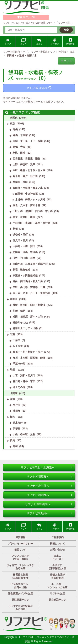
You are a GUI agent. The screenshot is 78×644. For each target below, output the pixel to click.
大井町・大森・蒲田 (24, 246)
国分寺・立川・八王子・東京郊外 (31, 293)
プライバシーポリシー (20, 544)
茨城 (12, 399)
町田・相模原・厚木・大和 (28, 317)
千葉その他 (19, 364)
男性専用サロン (20, 600)
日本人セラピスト (57, 558)
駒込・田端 (19, 153)
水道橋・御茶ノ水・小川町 (30, 200)
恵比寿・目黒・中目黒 (25, 252)
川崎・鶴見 (19, 311)
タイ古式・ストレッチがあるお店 (20, 567)
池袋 (15, 129)
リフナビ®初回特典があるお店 (20, 608)
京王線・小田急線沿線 (25, 276)
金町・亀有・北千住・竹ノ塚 (29, 170)
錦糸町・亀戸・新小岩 (25, 176)
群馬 (12, 440)
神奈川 (14, 299)
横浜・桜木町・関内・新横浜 (29, 305)
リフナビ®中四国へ (49, 504)
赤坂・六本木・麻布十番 (26, 205)
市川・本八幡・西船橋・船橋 (29, 358)
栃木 (12, 417)
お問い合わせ (57, 550)
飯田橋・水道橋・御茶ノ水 (28, 188)
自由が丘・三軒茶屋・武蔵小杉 (30, 264)
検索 (66, 30)
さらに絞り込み (39, 88)
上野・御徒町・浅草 (24, 164)
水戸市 (16, 405)
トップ (8, 42)
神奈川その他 (20, 323)
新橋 (15, 229)
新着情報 (70, 42)
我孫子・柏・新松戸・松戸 (28, 352)
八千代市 (18, 346)
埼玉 (12, 370)
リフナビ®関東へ (49, 477)
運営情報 (20, 537)
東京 (12, 124)
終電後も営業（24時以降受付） (20, 576)
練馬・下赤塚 (20, 135)
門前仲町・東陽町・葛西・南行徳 (31, 223)
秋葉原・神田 (20, 182)
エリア (24, 42)
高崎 (15, 446)
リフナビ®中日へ (49, 486)
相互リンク (20, 550)
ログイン (66, 61)
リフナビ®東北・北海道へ (46, 467)
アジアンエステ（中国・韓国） (20, 558)
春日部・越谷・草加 (24, 381)
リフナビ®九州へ (49, 513)
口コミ (39, 42)
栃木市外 (18, 423)
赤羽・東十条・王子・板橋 (28, 141)
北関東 (14, 393)
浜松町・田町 (20, 235)
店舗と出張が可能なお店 (57, 576)
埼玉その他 (19, 387)
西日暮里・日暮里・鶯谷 (26, 159)
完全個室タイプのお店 (20, 593)
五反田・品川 (20, 240)
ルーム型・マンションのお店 (57, 586)
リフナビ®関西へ (49, 495)
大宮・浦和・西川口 (24, 376)
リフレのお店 (57, 593)
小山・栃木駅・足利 (24, 434)
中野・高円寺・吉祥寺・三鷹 (29, 287)
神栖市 (16, 411)
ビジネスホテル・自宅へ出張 (20, 586)
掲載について (57, 544)
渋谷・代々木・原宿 (24, 258)
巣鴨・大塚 (19, 147)
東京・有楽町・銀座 (24, 217)
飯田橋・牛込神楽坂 (26, 194)
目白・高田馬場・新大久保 (28, 281)
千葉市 (16, 340)
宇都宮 (16, 429)
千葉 (12, 334)
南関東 (14, 118)
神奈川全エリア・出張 (25, 328)
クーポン (55, 42)
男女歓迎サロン (57, 600)
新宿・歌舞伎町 (21, 270)
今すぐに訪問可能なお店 (57, 567)
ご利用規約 (57, 537)
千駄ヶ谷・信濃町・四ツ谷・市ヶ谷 (33, 211)
